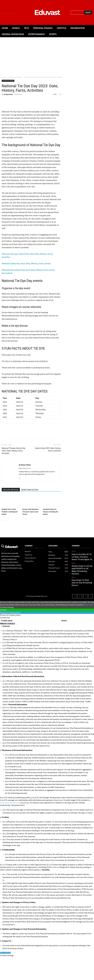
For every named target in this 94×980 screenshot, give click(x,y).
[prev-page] (3, 553)
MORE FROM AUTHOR (30, 523)
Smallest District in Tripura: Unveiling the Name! (50, 545)
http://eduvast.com (25, 502)
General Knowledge (15, 77)
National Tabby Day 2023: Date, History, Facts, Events (26, 297)
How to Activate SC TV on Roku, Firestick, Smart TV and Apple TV (82, 590)
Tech (73, 585)
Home (4, 77)
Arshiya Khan (8, 94)
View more (89, 628)
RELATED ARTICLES (11, 523)
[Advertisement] (47, 56)
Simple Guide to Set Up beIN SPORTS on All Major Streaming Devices (81, 600)
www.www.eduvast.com (10, 826)
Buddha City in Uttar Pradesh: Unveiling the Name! (10, 545)
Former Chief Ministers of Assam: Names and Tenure (30, 545)
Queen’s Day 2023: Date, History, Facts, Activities (48, 483)
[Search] (88, 13)
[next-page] (7, 553)
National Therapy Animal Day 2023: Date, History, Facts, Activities (13, 484)
